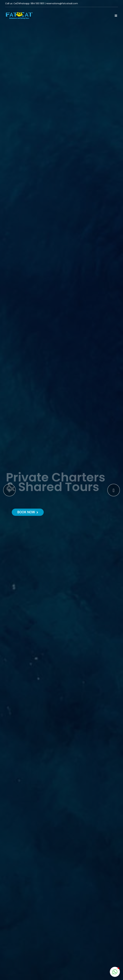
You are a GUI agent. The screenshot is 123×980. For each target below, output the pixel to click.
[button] (115, 972)
